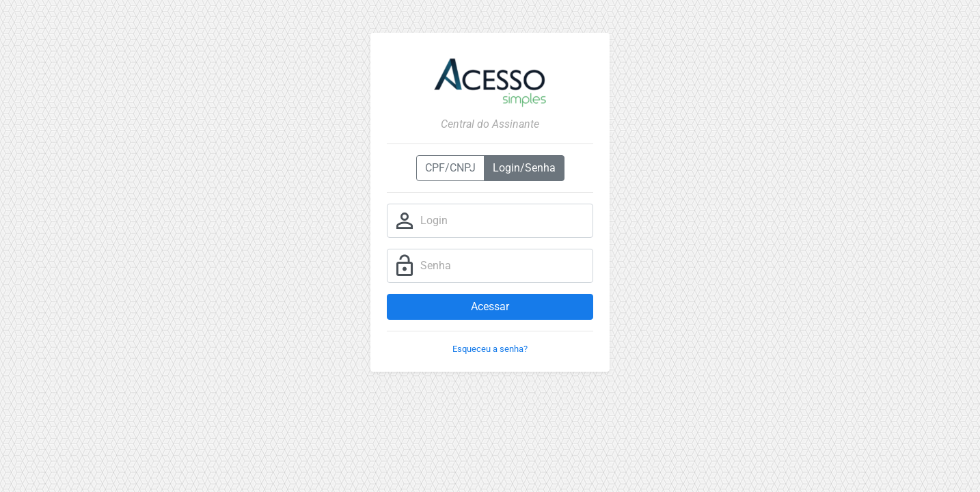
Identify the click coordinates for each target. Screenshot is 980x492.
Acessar (490, 306)
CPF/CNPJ (450, 168)
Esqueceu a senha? (490, 349)
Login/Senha (524, 168)
